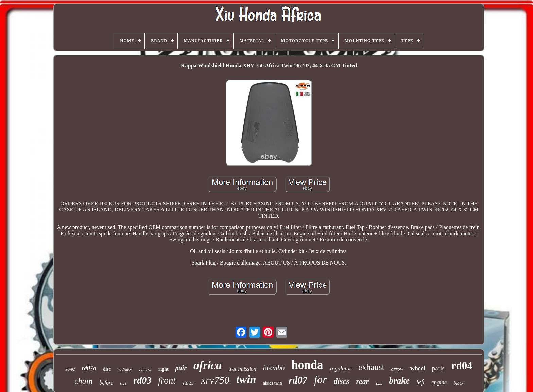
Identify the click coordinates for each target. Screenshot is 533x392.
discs (342, 381)
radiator (125, 369)
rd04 (462, 366)
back (123, 384)
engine (439, 382)
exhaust (371, 367)
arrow (397, 369)
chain (83, 381)
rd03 (142, 380)
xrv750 (215, 380)
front (167, 380)
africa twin (273, 383)
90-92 (70, 369)
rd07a (89, 368)
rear (363, 381)
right (164, 369)
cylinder (145, 370)
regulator (341, 368)
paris (438, 368)
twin (246, 379)
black (459, 383)
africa (208, 365)
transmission (242, 369)
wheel (418, 368)
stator (188, 383)
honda (307, 365)
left (420, 382)
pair (181, 368)
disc (107, 369)
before (106, 383)
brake (399, 381)
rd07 (298, 380)
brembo (274, 368)
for (320, 379)
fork (379, 384)
